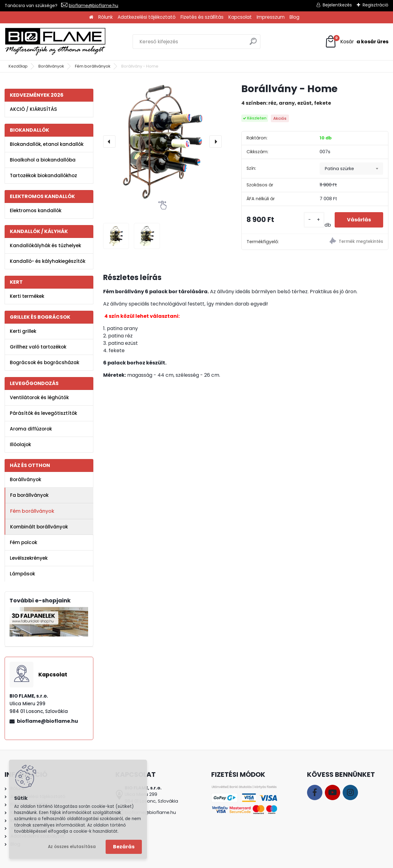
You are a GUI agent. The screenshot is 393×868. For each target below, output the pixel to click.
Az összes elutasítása (72, 847)
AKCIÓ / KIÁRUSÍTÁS (33, 109)
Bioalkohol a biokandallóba (43, 160)
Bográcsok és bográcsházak (45, 362)
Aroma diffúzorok (31, 429)
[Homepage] (91, 17)
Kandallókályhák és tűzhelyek (45, 245)
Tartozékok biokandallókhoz (43, 175)
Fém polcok (23, 542)
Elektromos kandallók (36, 210)
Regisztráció (375, 5)
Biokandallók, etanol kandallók (47, 144)
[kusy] (314, 220)
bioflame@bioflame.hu (93, 6)
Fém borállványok (93, 66)
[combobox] (351, 169)
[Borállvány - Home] (162, 142)
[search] (253, 44)
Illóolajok (20, 444)
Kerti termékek (27, 296)
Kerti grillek (23, 331)
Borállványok (51, 66)
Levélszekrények (29, 558)
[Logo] (55, 42)
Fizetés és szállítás (202, 17)
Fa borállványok (29, 495)
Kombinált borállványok (39, 527)
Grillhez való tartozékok (38, 347)
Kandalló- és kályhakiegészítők (48, 261)
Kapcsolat (240, 17)
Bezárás (124, 847)
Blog (294, 17)
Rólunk (105, 17)
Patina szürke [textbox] (339, 169)
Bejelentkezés (337, 5)
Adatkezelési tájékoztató (147, 17)
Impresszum (271, 17)
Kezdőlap (18, 66)
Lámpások (22, 574)
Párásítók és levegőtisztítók (43, 413)
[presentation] (109, 142)
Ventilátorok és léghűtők (39, 397)
